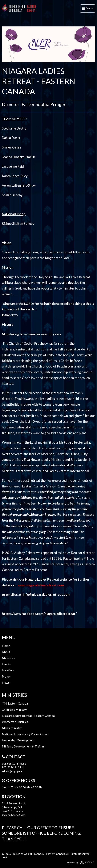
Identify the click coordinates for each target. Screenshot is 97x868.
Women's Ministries (15, 722)
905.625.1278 (10, 763)
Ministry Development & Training (24, 746)
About (6, 652)
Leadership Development (18, 740)
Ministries (9, 658)
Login (5, 857)
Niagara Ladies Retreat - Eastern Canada (28, 716)
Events (6, 664)
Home (6, 646)
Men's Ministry (12, 728)
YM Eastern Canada (15, 703)
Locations (8, 670)
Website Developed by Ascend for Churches (48, 861)
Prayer (6, 676)
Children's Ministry (14, 709)
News (6, 682)
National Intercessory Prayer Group (25, 734)
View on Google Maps (13, 815)
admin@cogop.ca (12, 771)
